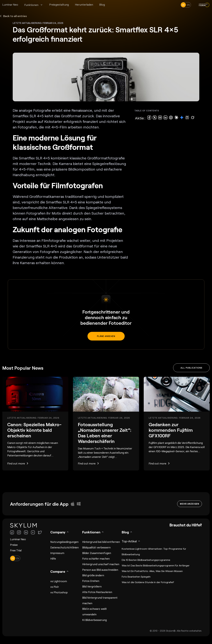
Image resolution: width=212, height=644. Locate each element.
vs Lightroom (59, 581)
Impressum (57, 553)
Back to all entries (13, 16)
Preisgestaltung (59, 4)
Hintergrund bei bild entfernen (101, 542)
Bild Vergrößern (92, 586)
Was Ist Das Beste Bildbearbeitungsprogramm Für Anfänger (156, 565)
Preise (14, 545)
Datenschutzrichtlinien (64, 547)
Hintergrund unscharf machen (101, 564)
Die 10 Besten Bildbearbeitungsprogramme (146, 560)
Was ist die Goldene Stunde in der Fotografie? (148, 582)
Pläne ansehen (106, 336)
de (183, 5)
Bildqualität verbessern (96, 547)
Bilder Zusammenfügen (97, 553)
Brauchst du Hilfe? (186, 525)
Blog (102, 4)
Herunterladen (84, 4)
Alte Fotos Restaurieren (97, 592)
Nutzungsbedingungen (64, 542)
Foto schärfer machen (96, 558)
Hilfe (53, 558)
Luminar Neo (10, 4)
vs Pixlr (55, 587)
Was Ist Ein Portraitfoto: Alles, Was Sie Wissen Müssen (152, 571)
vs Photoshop (59, 592)
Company (58, 532)
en (188, 5)
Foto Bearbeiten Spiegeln (136, 577)
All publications (191, 368)
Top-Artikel (129, 541)
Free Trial (16, 550)
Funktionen (31, 5)
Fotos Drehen (91, 581)
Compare (58, 571)
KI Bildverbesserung (94, 620)
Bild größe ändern (93, 575)
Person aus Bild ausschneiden (100, 570)
